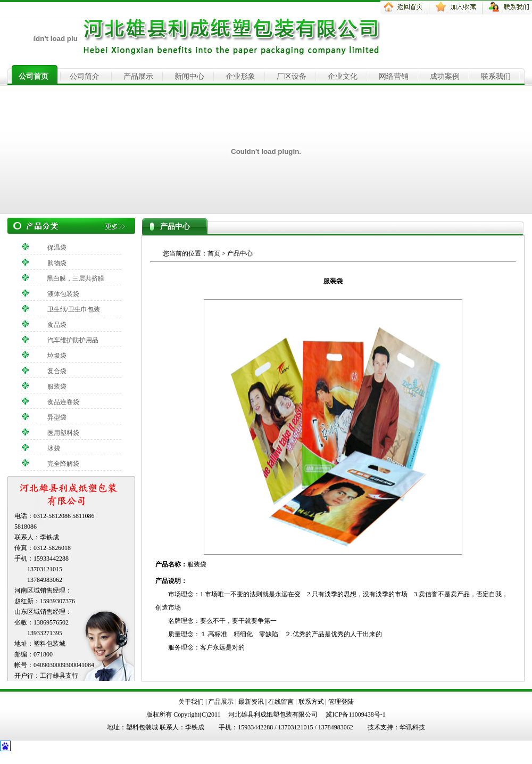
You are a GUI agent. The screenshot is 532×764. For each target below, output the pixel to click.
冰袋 (54, 448)
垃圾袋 (57, 356)
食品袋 (57, 325)
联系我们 (496, 76)
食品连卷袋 (63, 402)
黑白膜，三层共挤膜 (76, 278)
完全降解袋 (63, 464)
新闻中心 (189, 76)
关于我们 (191, 702)
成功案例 (445, 76)
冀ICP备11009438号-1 (355, 714)
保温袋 (57, 248)
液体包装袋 (63, 294)
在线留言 (281, 702)
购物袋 (57, 263)
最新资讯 (251, 702)
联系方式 (311, 702)
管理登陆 (341, 702)
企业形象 (240, 76)
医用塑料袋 (63, 433)
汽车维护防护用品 (73, 340)
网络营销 (394, 76)
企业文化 (343, 76)
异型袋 (57, 417)
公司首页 (34, 76)
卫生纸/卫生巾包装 (74, 309)
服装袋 (57, 387)
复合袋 (57, 371)
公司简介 (85, 76)
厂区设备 (292, 76)
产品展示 (138, 76)
